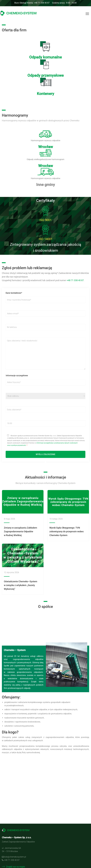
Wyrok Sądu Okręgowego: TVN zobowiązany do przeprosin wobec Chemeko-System (67, 531)
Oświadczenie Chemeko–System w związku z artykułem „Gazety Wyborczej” (21, 585)
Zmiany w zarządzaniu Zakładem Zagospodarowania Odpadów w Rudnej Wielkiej (20, 531)
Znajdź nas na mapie (13, 867)
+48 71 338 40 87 (75, 280)
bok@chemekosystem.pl (15, 857)
